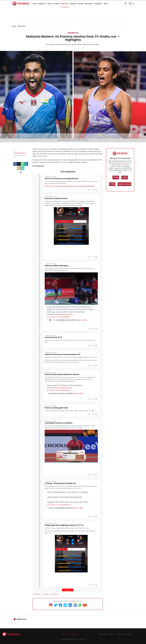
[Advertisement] (73, 18)
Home (35, 4)
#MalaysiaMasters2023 (64, 314)
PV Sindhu (46, 594)
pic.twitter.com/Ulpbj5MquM (59, 505)
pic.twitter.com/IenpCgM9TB (59, 317)
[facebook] (15, 164)
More (106, 4)
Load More (68, 590)
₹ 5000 (116, 177)
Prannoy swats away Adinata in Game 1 (62, 374)
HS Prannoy (55, 594)
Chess (50, 4)
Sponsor (125, 163)
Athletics (73, 4)
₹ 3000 (125, 177)
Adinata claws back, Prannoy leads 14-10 (62, 354)
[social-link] (21, 172)
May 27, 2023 (82, 320)
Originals (99, 4)
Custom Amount (124, 184)
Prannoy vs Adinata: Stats (56, 198)
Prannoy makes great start (56, 408)
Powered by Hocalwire (79, 639)
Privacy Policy (103, 634)
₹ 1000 (112, 184)
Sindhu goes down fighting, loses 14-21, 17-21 (64, 525)
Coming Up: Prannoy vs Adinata (59, 423)
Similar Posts (21, 619)
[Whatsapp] (23, 164)
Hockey (81, 4)
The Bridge (71, 601)
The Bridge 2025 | (66, 639)
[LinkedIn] (26, 164)
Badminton (65, 4)
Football (56, 4)
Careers (129, 634)
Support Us (42, 4)
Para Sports (89, 4)
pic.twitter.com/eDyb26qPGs (59, 390)
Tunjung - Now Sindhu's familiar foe (60, 483)
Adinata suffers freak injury (57, 266)
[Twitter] (19, 164)
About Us (112, 634)
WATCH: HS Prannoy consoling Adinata (62, 179)
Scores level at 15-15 (53, 337)
